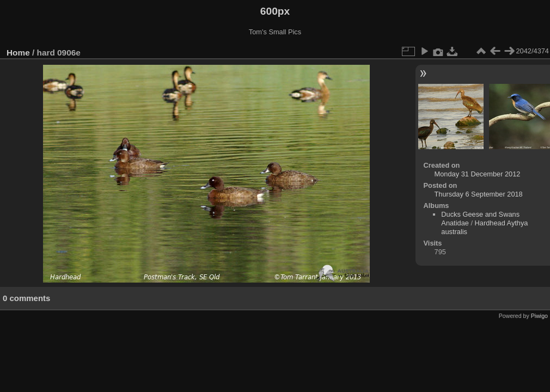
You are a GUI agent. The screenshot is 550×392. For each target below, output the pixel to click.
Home (18, 53)
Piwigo (539, 316)
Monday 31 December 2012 (478, 174)
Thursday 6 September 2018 (479, 194)
